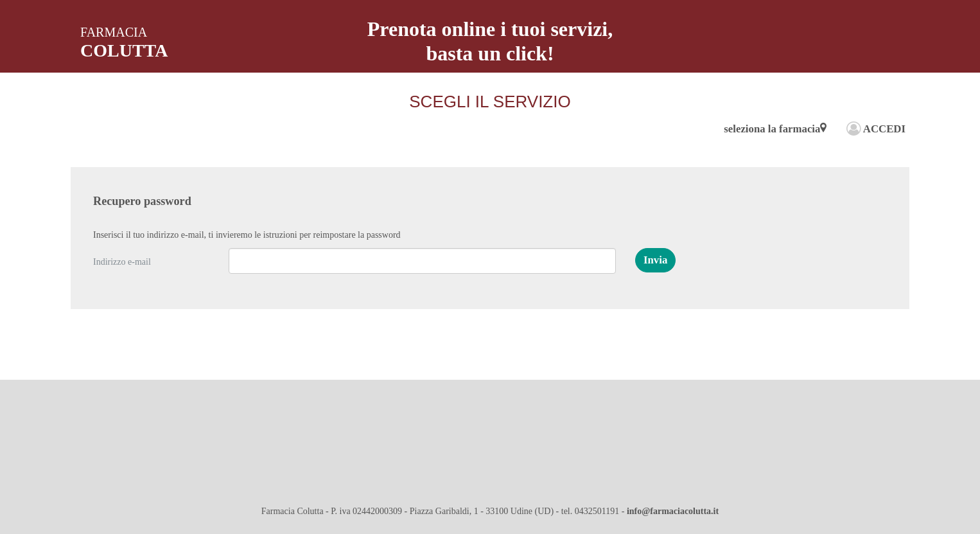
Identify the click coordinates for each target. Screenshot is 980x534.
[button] (655, 260)
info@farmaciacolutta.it (673, 511)
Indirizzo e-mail (122, 262)
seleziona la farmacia (775, 129)
